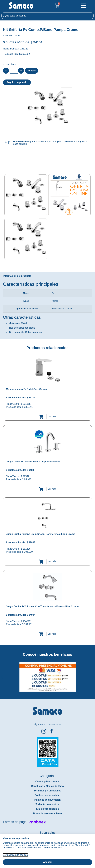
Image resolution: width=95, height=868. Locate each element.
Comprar (32, 71)
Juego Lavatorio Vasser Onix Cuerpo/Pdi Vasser (33, 462)
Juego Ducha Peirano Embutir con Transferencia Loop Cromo (41, 534)
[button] (2, 675)
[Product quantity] (14, 71)
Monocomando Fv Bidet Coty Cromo (26, 389)
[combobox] (48, 16)
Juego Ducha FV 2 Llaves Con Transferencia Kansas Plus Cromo (42, 606)
